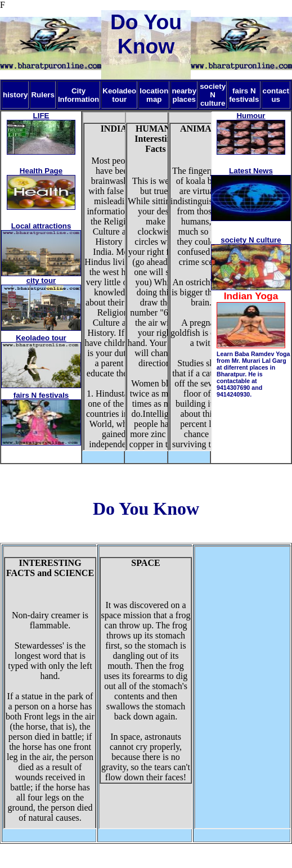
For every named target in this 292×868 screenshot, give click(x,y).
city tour (41, 280)
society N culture (251, 240)
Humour (251, 116)
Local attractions (41, 226)
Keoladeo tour (41, 338)
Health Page (41, 171)
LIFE (41, 116)
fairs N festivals (41, 395)
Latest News (251, 171)
